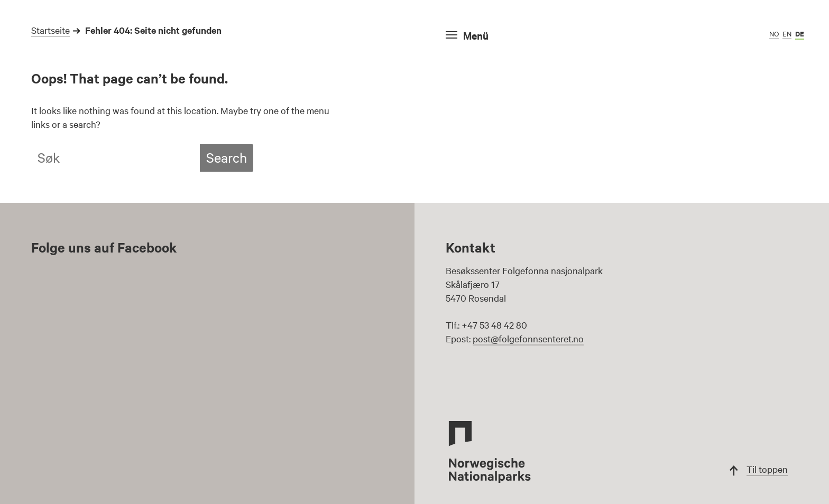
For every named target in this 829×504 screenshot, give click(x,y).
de (800, 34)
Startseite (50, 30)
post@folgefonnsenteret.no (528, 338)
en (787, 33)
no (774, 33)
